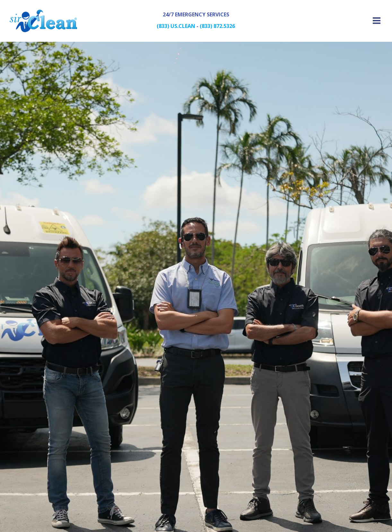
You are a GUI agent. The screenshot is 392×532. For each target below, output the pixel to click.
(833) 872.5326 (217, 26)
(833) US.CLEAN (176, 26)
